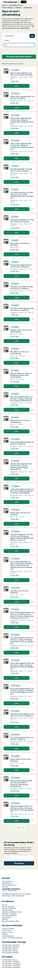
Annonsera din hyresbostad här (19, 57)
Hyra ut (5, 5)
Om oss (5, 904)
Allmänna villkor (7, 910)
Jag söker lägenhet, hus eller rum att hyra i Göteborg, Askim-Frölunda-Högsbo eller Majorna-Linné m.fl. (22, 537)
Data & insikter (7, 930)
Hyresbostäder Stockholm (11, 945)
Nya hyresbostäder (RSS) (11, 921)
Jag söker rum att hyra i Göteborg (20, 592)
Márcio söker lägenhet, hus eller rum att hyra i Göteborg (21, 74)
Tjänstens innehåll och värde (12, 912)
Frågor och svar (7, 932)
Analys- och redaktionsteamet (12, 938)
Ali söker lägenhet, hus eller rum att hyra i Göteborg (21, 170)
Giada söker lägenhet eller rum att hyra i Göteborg (22, 97)
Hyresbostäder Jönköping (11, 965)
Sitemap (5, 919)
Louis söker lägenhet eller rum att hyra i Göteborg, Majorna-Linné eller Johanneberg (22, 491)
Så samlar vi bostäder (9, 914)
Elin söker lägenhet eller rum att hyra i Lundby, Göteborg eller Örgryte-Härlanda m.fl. (21, 399)
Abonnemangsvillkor (9, 908)
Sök (32, 36)
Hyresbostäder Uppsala (10, 951)
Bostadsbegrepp (8, 936)
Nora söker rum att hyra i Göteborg (20, 244)
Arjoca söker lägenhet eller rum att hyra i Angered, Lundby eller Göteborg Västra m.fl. (22, 121)
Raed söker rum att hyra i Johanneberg (20, 421)
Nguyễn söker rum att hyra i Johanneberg (21, 331)
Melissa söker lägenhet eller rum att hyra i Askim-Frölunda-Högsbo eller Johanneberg (21, 784)
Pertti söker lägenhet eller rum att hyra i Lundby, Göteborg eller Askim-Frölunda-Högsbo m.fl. (22, 666)
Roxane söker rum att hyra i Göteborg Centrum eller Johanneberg (21, 375)
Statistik (5, 934)
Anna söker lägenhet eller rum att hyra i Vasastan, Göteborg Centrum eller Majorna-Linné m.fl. (22, 691)
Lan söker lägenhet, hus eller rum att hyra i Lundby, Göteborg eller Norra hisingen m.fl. (22, 195)
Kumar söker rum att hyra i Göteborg (21, 760)
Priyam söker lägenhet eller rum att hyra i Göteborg (21, 266)
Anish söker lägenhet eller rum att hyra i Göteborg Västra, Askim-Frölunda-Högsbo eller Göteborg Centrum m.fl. (22, 615)
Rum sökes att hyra (16, 5)
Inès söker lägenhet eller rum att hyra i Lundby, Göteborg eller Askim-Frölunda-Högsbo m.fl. (22, 641)
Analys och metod (8, 928)
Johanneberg (28, 7)
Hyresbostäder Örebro (10, 960)
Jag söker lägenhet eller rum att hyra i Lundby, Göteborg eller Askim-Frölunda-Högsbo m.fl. (22, 809)
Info (17, 86)
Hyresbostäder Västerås (10, 953)
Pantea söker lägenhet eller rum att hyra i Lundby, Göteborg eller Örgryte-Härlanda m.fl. (21, 467)
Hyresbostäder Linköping (11, 962)
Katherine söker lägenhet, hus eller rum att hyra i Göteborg (22, 715)
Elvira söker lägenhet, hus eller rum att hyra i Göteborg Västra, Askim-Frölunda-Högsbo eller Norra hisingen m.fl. (21, 565)
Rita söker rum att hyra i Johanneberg (20, 353)
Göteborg (18, 7)
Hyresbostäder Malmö (10, 949)
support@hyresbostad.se (11, 889)
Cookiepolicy (6, 917)
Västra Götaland (7, 7)
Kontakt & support (8, 906)
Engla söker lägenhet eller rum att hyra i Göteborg (22, 443)
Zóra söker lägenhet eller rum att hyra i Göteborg (22, 738)
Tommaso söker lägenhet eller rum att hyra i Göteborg (22, 309)
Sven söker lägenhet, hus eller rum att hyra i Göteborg (22, 221)
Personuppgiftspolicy (9, 916)
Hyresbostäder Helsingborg (11, 964)
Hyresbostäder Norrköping (11, 967)
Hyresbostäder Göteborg (10, 947)
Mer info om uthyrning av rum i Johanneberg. (18, 27)
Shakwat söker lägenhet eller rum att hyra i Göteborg (22, 288)
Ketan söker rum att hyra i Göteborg (20, 514)
